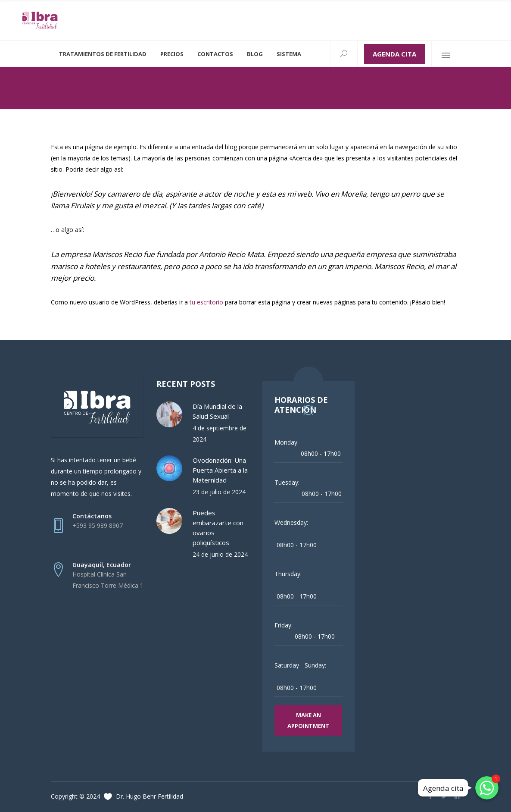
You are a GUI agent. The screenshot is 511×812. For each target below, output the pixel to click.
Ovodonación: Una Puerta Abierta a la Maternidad (220, 470)
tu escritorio (206, 302)
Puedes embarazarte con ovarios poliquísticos (218, 528)
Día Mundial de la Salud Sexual (217, 411)
